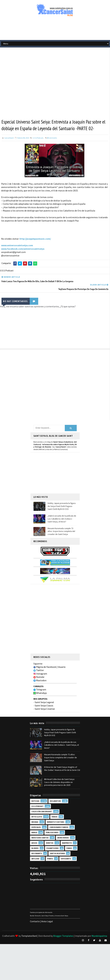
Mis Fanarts (37, 853)
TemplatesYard (29, 936)
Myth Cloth (37, 817)
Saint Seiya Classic (44, 705)
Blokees (35, 848)
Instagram (40, 674)
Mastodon (40, 680)
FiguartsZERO (52, 848)
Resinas (35, 822)
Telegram (40, 689)
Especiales (36, 827)
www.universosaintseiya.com (17, 245)
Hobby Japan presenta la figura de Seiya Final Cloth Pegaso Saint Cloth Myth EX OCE (62, 506)
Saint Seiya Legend (44, 702)
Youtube (39, 677)
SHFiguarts (66, 859)
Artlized (35, 859)
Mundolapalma (99, 936)
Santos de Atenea (57, 853)
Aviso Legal (47, 921)
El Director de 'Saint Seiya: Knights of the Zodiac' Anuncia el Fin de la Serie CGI (62, 769)
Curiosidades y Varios (59, 827)
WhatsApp (40, 693)
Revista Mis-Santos (40, 838)
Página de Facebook (45, 667)
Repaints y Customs (56, 822)
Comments (52, 138)
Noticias (35, 801)
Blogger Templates (63, 936)
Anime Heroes (63, 838)
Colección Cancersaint (42, 812)
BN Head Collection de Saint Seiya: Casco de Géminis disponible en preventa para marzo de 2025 (59, 782)
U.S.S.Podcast (38, 138)
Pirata (50, 859)
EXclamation (55, 801)
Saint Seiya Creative (45, 709)
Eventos (50, 843)
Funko (69, 848)
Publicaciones (52, 832)
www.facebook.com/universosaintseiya (23, 249)
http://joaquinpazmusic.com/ (35, 239)
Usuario (62, 667)
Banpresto (67, 843)
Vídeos (54, 817)
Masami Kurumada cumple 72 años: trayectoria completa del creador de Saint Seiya (61, 531)
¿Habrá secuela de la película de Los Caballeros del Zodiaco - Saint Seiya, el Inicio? (62, 519)
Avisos (34, 843)
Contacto (35, 921)
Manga (34, 832)
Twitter (39, 670)
